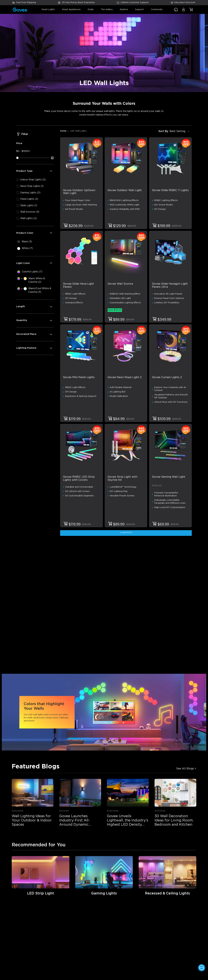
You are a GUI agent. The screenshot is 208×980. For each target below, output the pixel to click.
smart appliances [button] (71, 10)
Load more (126, 533)
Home (63, 131)
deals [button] (91, 10)
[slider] (17, 158)
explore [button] (124, 10)
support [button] (139, 10)
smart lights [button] (48, 10)
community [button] (157, 10)
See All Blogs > (186, 769)
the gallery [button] (107, 10)
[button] (184, 11)
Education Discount (185, 3)
